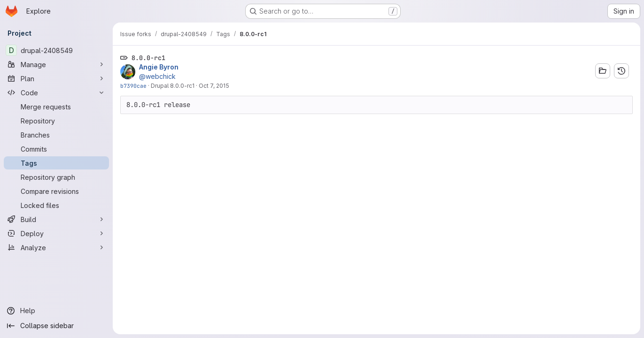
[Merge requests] (56, 107)
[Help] (56, 311)
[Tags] (56, 163)
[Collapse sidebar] (56, 326)
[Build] (56, 219)
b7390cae (133, 86)
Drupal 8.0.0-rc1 (173, 86)
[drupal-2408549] (56, 50)
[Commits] (56, 149)
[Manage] (56, 64)
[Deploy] (56, 233)
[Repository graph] (56, 177)
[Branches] (56, 135)
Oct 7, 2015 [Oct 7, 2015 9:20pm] (214, 86)
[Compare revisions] (56, 191)
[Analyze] (56, 247)
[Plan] (56, 78)
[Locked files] (56, 205)
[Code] (56, 92)
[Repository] (56, 121)
